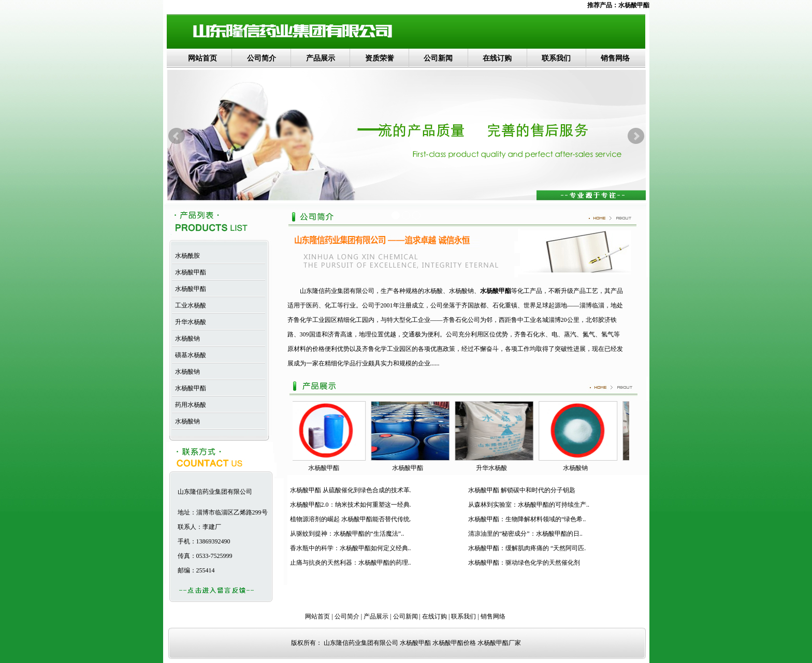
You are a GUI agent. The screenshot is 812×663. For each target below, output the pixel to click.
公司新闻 (438, 58)
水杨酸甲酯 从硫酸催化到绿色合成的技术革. (351, 490)
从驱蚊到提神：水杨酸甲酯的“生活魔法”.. (347, 534)
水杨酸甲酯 (634, 5)
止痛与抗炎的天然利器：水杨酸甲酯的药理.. (351, 563)
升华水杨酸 (189, 322)
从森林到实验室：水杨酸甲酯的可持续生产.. (529, 505)
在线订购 (497, 58)
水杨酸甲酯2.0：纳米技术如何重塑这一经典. (351, 505)
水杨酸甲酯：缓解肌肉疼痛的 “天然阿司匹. (527, 548)
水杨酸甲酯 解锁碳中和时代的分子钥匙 (522, 490)
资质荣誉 (380, 58)
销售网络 (615, 58)
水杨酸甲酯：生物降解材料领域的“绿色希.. (527, 519)
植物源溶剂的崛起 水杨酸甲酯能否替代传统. (351, 519)
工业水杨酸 (189, 305)
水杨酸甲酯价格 (454, 643)
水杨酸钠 (186, 338)
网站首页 (202, 58)
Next (636, 136)
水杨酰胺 (186, 256)
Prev (177, 136)
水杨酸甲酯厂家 (499, 643)
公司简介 (262, 58)
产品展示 (321, 58)
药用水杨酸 (189, 405)
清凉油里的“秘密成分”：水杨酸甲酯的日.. (525, 534)
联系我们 (556, 58)
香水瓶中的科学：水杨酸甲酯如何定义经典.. (351, 548)
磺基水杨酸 (189, 355)
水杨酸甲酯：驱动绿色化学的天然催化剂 (524, 563)
